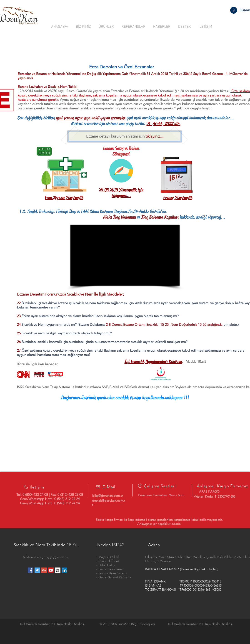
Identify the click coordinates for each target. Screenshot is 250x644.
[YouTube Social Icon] (51, 570)
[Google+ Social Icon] (44, 570)
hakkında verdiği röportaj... (202, 217)
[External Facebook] (125, 255)
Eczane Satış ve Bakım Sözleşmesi (121, 151)
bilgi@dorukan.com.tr (108, 496)
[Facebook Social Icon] (30, 570)
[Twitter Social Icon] (37, 570)
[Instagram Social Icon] (58, 570)
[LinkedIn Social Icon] (65, 570)
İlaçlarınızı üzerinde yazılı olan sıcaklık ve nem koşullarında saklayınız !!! (125, 398)
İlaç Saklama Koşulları (160, 217)
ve (139, 217)
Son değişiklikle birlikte (37, 118)
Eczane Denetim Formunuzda (42, 294)
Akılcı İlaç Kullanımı (80, 217)
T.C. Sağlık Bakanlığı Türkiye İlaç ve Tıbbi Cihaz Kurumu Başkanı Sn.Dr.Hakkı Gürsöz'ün (93, 211)
